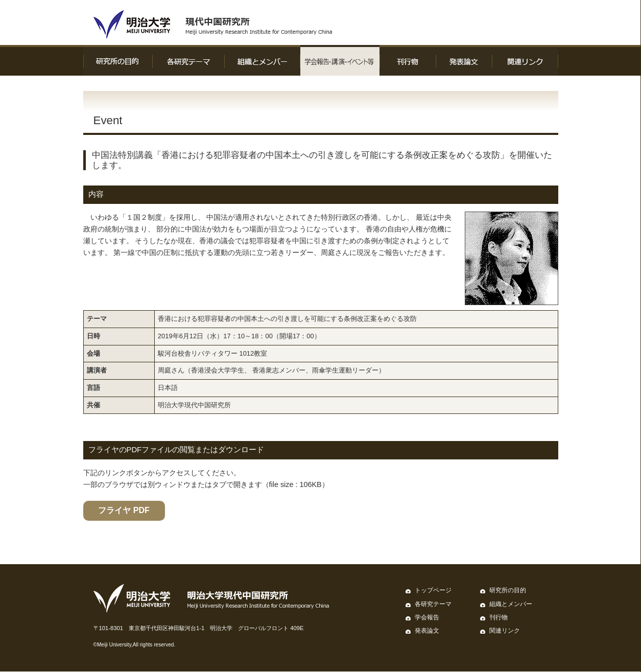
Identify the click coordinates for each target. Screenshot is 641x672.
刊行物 (498, 617)
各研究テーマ (433, 604)
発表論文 (427, 631)
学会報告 (427, 617)
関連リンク (505, 631)
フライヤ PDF (124, 510)
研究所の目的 (508, 590)
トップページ (433, 590)
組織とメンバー (511, 604)
